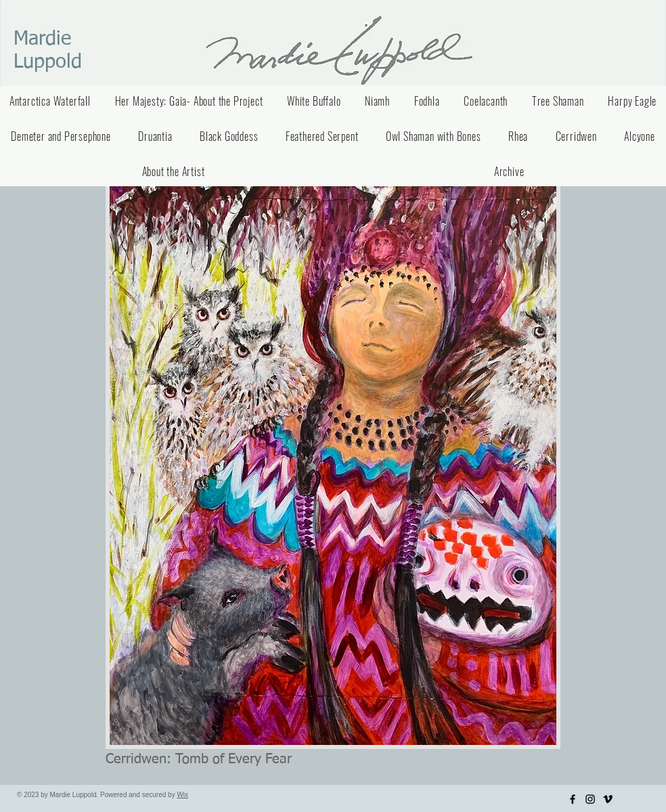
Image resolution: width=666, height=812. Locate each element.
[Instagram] (590, 799)
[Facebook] (573, 799)
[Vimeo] (608, 799)
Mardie (42, 39)
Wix (182, 795)
